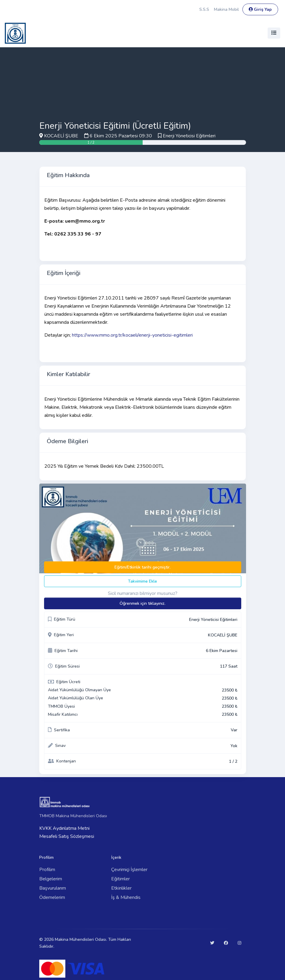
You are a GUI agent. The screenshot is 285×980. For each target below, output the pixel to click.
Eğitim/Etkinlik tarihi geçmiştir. (142, 567)
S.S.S (204, 9)
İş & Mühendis (126, 897)
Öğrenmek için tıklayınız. (142, 603)
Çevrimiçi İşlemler (129, 870)
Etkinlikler (121, 888)
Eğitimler (120, 879)
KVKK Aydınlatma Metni (64, 828)
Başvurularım (53, 888)
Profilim (47, 870)
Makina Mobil (226, 9)
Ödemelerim (52, 897)
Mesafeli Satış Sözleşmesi (67, 836)
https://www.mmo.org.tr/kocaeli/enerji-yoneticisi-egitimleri (132, 335)
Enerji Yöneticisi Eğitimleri (189, 136)
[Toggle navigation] (274, 33)
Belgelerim (51, 879)
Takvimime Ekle (142, 581)
